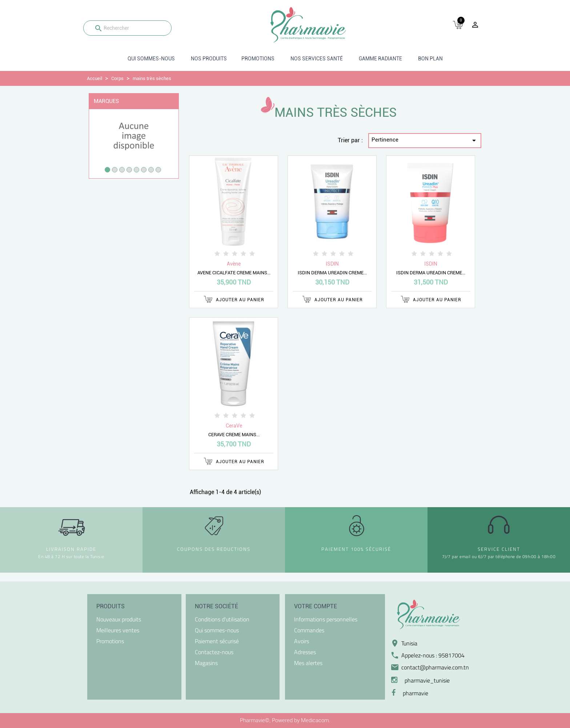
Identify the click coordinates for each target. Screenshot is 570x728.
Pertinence (425, 140)
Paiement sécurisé (217, 641)
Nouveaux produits (119, 619)
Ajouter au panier (234, 299)
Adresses (305, 652)
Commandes (309, 630)
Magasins (206, 663)
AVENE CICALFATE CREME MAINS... (234, 273)
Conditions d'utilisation (222, 619)
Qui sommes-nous (151, 59)
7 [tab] (151, 170)
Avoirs (302, 641)
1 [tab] (107, 170)
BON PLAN (430, 59)
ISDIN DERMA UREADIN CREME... (332, 273)
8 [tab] (158, 170)
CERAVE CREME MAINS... (234, 435)
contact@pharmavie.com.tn (435, 667)
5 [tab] (137, 170)
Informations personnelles (326, 619)
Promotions (258, 59)
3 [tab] (122, 170)
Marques (106, 101)
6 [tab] (144, 170)
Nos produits (209, 59)
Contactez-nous (214, 652)
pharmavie (416, 693)
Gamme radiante (380, 59)
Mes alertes (308, 663)
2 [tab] (115, 170)
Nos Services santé (317, 59)
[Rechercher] (127, 28)
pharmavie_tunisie (427, 680)
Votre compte (316, 606)
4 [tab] (129, 170)
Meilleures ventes (118, 630)
